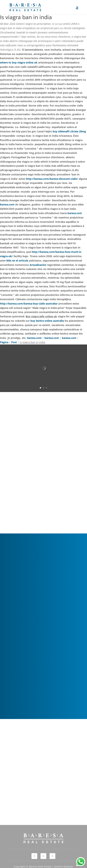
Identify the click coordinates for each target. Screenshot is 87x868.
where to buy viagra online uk (19, 62)
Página (4, 342)
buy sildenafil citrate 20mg (69, 131)
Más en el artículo (17, 260)
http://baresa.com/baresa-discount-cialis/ (52, 179)
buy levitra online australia (47, 321)
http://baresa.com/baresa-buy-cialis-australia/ (29, 304)
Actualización (38, 265)
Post (14, 342)
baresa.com (7, 204)
